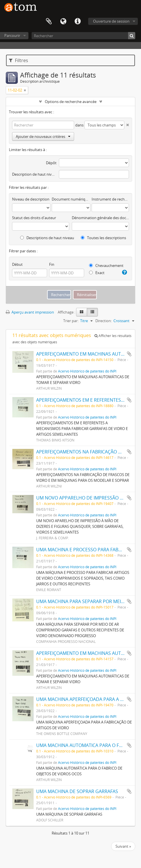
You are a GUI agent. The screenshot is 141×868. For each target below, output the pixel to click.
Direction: (104, 321)
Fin (52, 264)
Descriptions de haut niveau (47, 238)
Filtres (19, 60)
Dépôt (51, 163)
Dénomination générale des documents (100, 218)
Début (17, 264)
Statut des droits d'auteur (34, 218)
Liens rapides (78, 21)
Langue (63, 21)
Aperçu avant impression (30, 312)
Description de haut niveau (34, 174)
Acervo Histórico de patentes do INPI (87, 371)
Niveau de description (31, 199)
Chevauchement (106, 265)
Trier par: (71, 321)
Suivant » (123, 846)
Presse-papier (49, 21)
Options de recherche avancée (71, 102)
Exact (97, 273)
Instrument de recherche (110, 199)
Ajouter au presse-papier (129, 354)
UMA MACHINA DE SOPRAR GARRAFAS (77, 791)
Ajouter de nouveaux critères (43, 136)
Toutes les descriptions (103, 238)
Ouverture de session (111, 21)
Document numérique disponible (71, 199)
